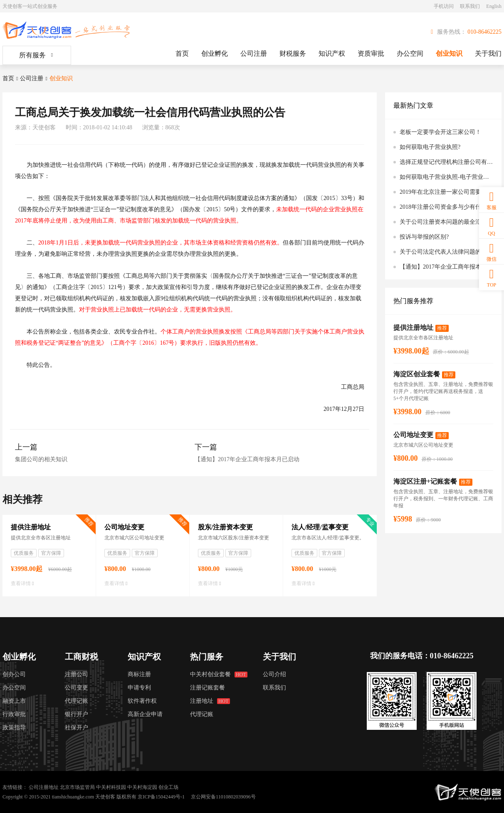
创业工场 (168, 787)
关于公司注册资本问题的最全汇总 (443, 222)
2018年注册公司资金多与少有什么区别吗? (446, 207)
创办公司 (14, 674)
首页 (182, 53)
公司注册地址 (44, 787)
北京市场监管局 (77, 787)
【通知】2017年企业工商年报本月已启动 (247, 459)
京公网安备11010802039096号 (223, 797)
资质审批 (371, 53)
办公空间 (410, 53)
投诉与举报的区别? (424, 237)
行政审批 (14, 714)
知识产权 (332, 53)
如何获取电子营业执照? (430, 147)
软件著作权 (142, 701)
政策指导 (14, 728)
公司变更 (77, 688)
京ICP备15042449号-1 (161, 797)
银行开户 (77, 714)
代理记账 (77, 701)
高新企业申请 (145, 714)
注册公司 (77, 674)
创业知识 (449, 53)
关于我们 (488, 53)
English (494, 6)
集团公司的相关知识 (41, 459)
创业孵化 (215, 53)
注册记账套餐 (208, 688)
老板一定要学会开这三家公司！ (440, 132)
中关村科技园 (111, 787)
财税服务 (293, 53)
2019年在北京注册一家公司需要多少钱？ (446, 192)
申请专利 (139, 688)
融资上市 (14, 701)
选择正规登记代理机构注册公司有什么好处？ (446, 162)
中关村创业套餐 (219, 674)
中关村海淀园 (142, 787)
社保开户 (77, 728)
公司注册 (254, 53)
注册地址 (210, 701)
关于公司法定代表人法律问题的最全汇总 (446, 252)
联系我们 (470, 6)
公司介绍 (274, 674)
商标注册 (139, 674)
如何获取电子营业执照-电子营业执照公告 (446, 177)
